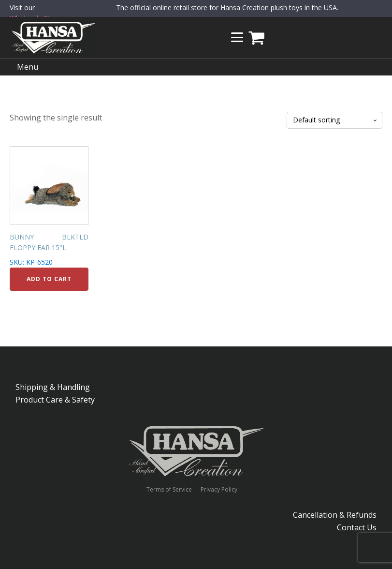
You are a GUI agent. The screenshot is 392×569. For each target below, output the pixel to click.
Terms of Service (169, 490)
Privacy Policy (219, 490)
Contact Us (357, 527)
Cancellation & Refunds (335, 515)
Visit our (35, 14)
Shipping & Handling (53, 387)
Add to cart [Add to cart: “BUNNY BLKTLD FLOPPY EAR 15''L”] (49, 279)
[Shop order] (334, 120)
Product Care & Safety (55, 400)
